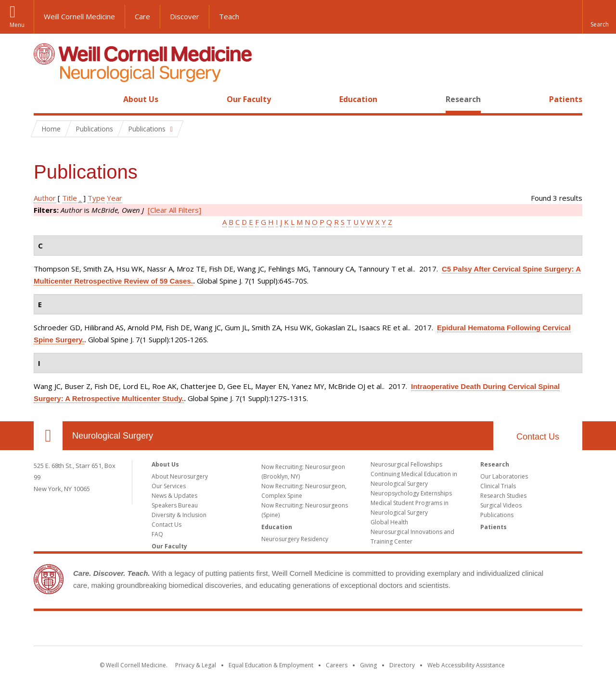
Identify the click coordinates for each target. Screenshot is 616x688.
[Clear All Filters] (174, 210)
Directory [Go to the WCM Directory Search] (402, 665)
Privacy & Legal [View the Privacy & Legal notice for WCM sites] (196, 665)
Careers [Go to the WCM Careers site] (337, 665)
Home (44, 99)
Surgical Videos (501, 505)
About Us (141, 99)
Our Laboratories (504, 476)
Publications (497, 515)
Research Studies (503, 496)
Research (463, 99)
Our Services (169, 486)
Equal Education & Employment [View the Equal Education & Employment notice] (271, 665)
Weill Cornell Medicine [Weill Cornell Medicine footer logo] (308, 630)
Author (45, 198)
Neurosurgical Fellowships (406, 464)
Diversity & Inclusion (179, 515)
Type (96, 198)
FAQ (157, 534)
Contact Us (538, 437)
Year (115, 198)
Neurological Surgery (113, 436)
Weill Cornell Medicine (79, 16)
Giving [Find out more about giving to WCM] (368, 665)
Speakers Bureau (175, 505)
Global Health (389, 522)
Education (358, 99)
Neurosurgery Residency (295, 539)
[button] (599, 17)
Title (70, 198)
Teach (229, 16)
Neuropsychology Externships (411, 493)
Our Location (48, 436)
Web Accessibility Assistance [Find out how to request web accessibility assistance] (466, 665)
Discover (185, 16)
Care (142, 16)
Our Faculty (249, 99)
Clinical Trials (498, 486)
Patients (566, 99)
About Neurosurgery (180, 476)
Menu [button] (17, 25)
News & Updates (174, 496)
